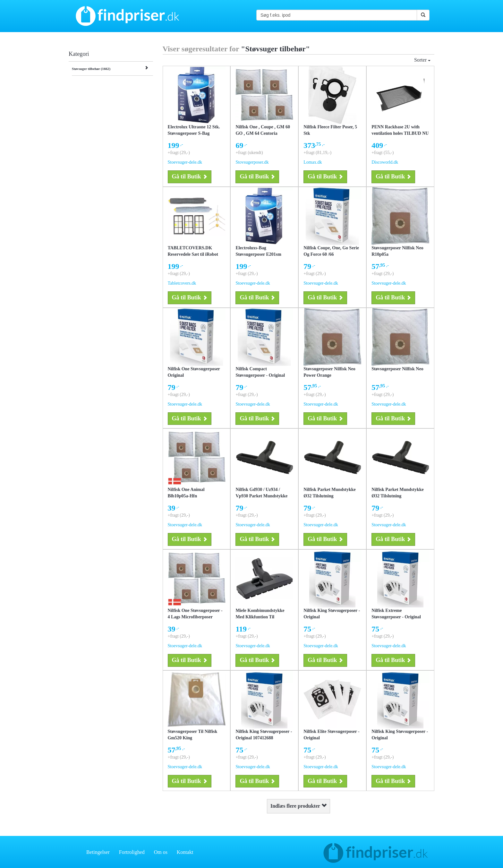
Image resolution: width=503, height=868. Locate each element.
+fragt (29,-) (179, 153)
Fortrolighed (132, 852)
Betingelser (98, 852)
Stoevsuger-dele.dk (185, 162)
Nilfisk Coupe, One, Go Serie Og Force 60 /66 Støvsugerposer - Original (331, 254)
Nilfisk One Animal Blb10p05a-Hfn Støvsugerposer (186, 496)
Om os (161, 852)
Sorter (422, 60)
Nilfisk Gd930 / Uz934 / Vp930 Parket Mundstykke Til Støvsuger (261, 496)
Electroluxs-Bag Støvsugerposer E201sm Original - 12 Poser (258, 254)
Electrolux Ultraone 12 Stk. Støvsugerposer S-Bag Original (194, 133)
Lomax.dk (313, 162)
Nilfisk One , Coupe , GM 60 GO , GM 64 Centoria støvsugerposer (263, 133)
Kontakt (185, 852)
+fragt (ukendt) (249, 153)
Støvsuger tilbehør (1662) (91, 69)
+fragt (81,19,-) (317, 153)
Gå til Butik (190, 176)
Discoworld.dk (385, 162)
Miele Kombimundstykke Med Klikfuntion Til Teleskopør (260, 617)
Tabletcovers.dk (182, 283)
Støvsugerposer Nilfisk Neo (397, 369)
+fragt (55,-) (383, 153)
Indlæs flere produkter (298, 806)
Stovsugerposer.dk (252, 162)
